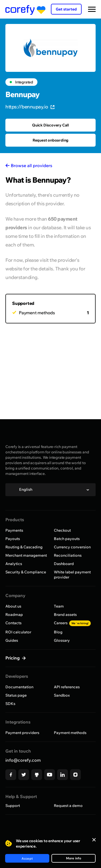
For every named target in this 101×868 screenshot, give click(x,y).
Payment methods (70, 733)
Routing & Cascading (24, 547)
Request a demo (68, 806)
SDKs (10, 704)
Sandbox (62, 695)
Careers (72, 623)
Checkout (62, 530)
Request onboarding (50, 140)
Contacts (13, 623)
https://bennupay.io (30, 107)
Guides (12, 640)
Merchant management (26, 555)
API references (67, 687)
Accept (27, 858)
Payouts (13, 539)
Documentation (19, 687)
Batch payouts (67, 539)
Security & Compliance (26, 572)
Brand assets (65, 615)
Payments (14, 530)
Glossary (62, 640)
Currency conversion (72, 547)
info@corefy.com (23, 760)
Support (13, 806)
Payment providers (22, 733)
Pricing (13, 658)
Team (59, 606)
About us (13, 606)
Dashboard (64, 564)
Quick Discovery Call (50, 125)
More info (74, 858)
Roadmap (14, 615)
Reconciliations (68, 555)
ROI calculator (18, 632)
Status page (16, 695)
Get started (66, 9)
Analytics (14, 564)
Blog (58, 632)
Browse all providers (32, 165)
